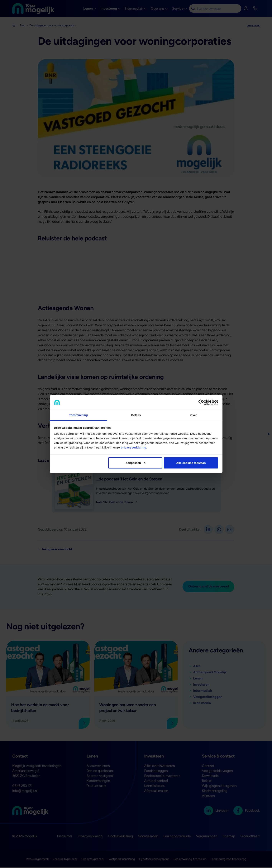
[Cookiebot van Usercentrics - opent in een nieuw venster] (201, 402)
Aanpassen (136, 463)
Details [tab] (136, 415)
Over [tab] (194, 415)
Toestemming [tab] (79, 415)
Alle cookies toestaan (191, 463)
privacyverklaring (134, 447)
